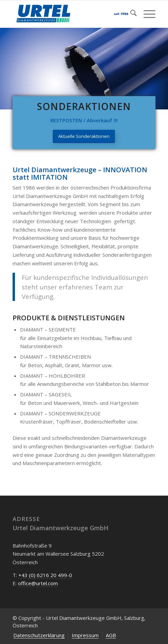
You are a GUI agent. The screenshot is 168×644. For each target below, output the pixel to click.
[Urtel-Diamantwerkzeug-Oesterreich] (70, 14)
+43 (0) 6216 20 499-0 (45, 575)
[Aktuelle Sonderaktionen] (84, 136)
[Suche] (130, 14)
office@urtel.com (38, 583)
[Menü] (146, 14)
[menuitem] (130, 14)
